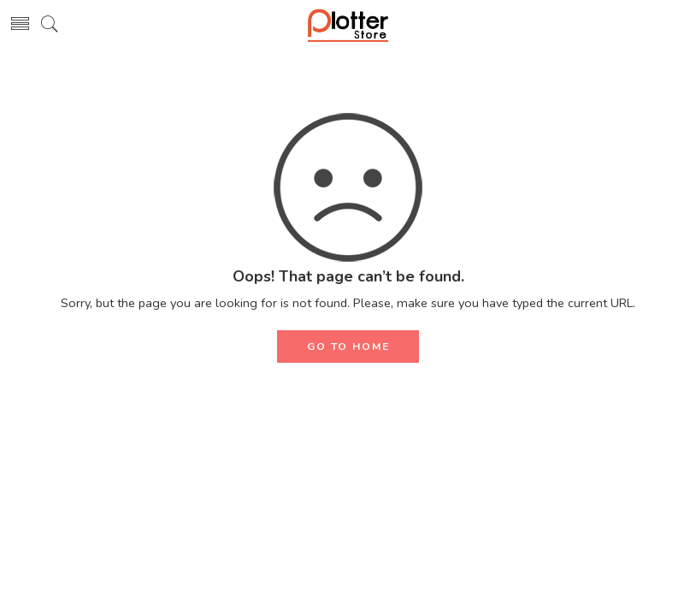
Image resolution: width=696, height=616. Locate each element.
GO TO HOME (348, 346)
